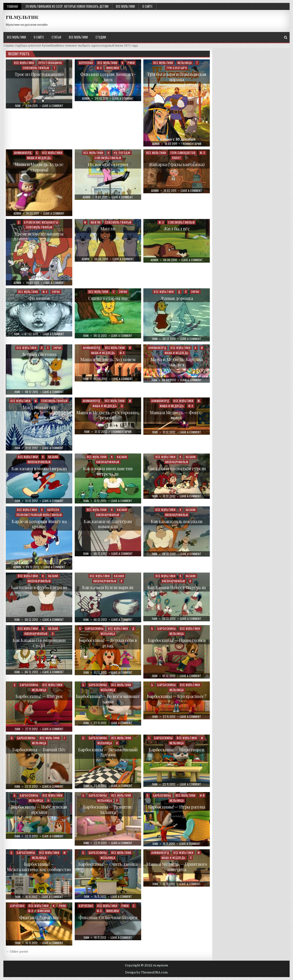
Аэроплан (86, 63)
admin (86, 98)
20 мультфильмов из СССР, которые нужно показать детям (67, 6)
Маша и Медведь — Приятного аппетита (177, 867)
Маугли (96, 222)
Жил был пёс (177, 229)
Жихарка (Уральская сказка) (177, 164)
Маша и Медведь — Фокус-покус (177, 415)
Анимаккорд (23, 153)
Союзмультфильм (36, 68)
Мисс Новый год (39, 407)
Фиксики (113, 68)
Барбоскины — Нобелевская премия (39, 810)
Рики (131, 63)
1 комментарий (191, 144)
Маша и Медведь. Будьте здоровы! (39, 167)
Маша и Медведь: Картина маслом (177, 362)
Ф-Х (99, 68)
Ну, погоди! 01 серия (108, 164)
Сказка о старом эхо (108, 298)
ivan (18, 106)
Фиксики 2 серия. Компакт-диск (108, 77)
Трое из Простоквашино (39, 74)
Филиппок (39, 298)
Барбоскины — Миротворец (177, 750)
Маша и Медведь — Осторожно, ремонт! (108, 415)
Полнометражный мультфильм (39, 515)
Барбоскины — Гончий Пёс (39, 750)
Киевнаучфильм (39, 462)
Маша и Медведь (39, 158)
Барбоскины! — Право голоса (177, 640)
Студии (101, 37)
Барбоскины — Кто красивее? (177, 696)
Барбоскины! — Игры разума (177, 807)
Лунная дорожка (177, 298)
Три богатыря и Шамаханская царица (177, 77)
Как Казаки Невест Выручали (177, 587)
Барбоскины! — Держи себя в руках (108, 643)
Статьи (56, 37)
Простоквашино (50, 63)
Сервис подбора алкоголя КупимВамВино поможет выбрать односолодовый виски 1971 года (71, 45)
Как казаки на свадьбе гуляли (177, 469)
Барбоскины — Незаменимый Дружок (108, 752)
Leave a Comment (53, 106)
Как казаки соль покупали (177, 521)
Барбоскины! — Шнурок (39, 696)
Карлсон (53, 510)
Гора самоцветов (183, 153)
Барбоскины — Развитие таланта (108, 810)
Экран (56, 292)
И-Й (202, 795)
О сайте (147, 6)
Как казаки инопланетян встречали (108, 471)
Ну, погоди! (122, 153)
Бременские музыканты (41, 222)
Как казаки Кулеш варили (108, 587)
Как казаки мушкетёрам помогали (108, 524)
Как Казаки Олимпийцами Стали (39, 643)
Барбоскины (94, 628)
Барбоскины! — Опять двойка (108, 864)
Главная (12, 6)
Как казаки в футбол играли (39, 587)
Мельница (185, 63)
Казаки (53, 457)
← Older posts (17, 952)
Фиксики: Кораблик (39, 917)
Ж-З (203, 153)
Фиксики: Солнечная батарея (108, 917)
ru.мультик (22, 16)
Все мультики (125, 6)
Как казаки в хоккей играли (39, 469)
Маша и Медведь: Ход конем (108, 359)
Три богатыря (177, 68)
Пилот (177, 158)
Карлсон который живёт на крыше (39, 524)
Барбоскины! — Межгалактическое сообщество (39, 867)
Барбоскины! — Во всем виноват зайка (108, 699)
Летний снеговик (39, 354)
